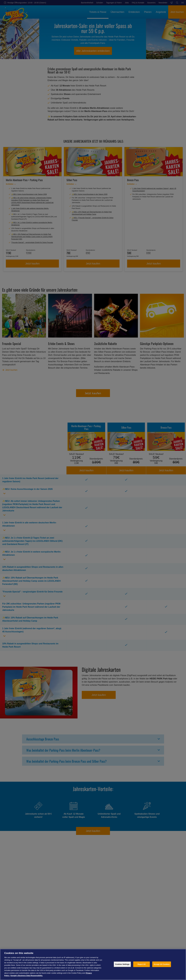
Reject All (142, 964)
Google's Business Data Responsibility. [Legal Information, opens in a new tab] (27, 976)
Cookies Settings (122, 964)
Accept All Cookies (162, 964)
